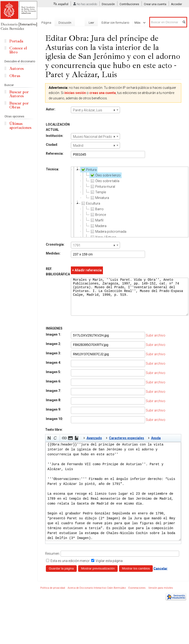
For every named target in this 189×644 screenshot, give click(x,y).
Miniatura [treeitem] (99, 198)
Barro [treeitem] (97, 209)
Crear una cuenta (155, 4)
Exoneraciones (137, 595)
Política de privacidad (53, 595)
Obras (15, 76)
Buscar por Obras (19, 105)
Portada (16, 41)
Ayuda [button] (156, 445)
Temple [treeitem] (98, 192)
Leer (91, 23)
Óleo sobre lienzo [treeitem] (105, 175)
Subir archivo (156, 342)
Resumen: (53, 561)
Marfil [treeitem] (96, 220)
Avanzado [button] (94, 445)
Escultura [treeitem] (90, 203)
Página (46, 23)
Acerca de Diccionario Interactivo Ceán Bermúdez (97, 595)
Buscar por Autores (19, 94)
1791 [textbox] (94, 245)
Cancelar (160, 575)
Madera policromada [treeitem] (108, 232)
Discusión (108, 4)
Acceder (176, 4)
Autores (16, 69)
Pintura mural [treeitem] (102, 187)
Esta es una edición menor (70, 568)
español (63, 4)
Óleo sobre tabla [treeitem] (104, 181)
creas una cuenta (103, 93)
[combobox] (95, 110)
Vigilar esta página (109, 568)
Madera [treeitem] (98, 226)
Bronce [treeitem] (98, 215)
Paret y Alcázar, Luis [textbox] (94, 110)
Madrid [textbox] (94, 146)
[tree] (130, 202)
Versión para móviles (161, 595)
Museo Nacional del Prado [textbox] (94, 137)
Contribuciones (129, 4)
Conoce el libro (18, 50)
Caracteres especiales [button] (127, 445)
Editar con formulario (115, 23)
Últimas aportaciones (20, 126)
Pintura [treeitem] (89, 170)
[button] (49, 445)
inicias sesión (75, 93)
